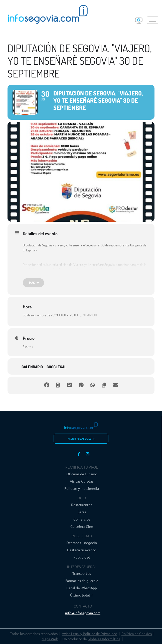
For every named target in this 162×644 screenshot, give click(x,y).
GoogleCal (56, 367)
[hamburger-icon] (153, 20)
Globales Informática (104, 639)
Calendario (32, 367)
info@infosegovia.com (83, 613)
